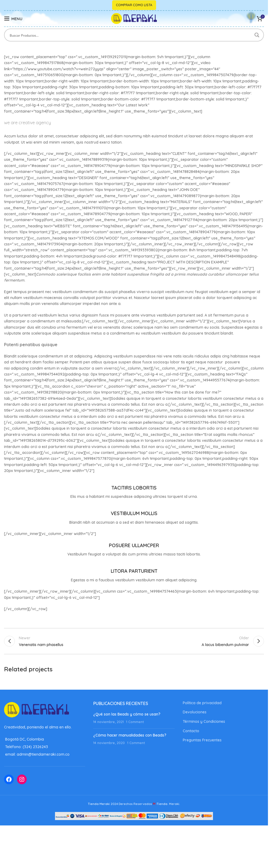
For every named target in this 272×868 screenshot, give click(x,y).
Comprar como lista (134, 5)
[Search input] (130, 35)
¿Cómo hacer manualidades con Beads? (130, 736)
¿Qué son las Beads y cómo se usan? (127, 715)
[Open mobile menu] (13, 19)
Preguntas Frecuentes (202, 741)
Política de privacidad (202, 704)
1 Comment (135, 723)
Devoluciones (195, 713)
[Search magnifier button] (257, 35)
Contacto (191, 732)
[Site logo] (134, 18)
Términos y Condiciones (204, 722)
